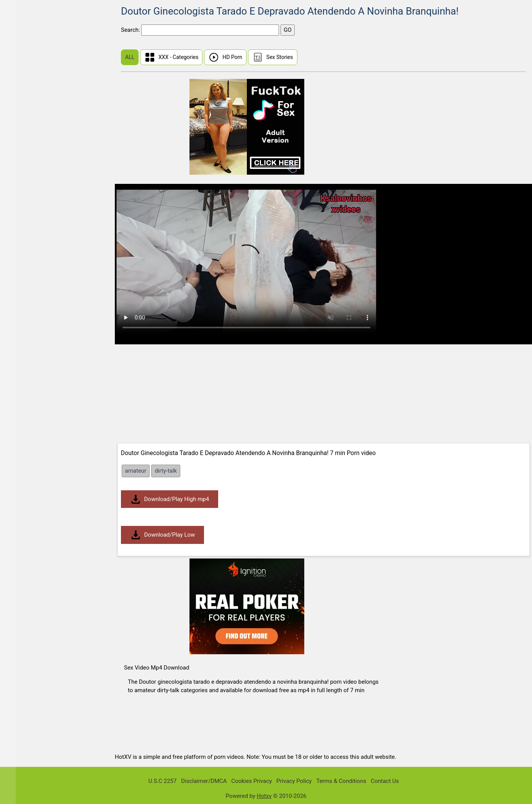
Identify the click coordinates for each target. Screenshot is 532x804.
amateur (136, 471)
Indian (21, 199)
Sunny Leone (29, 36)
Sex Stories (273, 57)
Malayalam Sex (33, 213)
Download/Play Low (163, 535)
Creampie (25, 449)
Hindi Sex (25, 81)
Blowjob (23, 390)
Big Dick (24, 331)
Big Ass (23, 317)
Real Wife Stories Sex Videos (50, 95)
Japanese (26, 184)
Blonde (22, 376)
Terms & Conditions (341, 781)
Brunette (24, 420)
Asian (20, 272)
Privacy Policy (294, 781)
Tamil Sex (26, 228)
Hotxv (264, 796)
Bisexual (24, 361)
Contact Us (385, 781)
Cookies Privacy (251, 781)
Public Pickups (32, 125)
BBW (19, 287)
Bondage (24, 405)
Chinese (24, 66)
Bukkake (24, 435)
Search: (131, 30)
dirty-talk (166, 471)
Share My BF (29, 140)
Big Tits (23, 346)
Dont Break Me (32, 154)
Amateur (24, 243)
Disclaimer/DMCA (204, 781)
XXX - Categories (171, 57)
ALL (130, 57)
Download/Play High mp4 (170, 499)
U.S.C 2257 (163, 781)
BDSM (21, 302)
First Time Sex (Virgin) (42, 51)
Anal (19, 258)
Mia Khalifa (28, 169)
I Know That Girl (33, 110)
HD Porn (225, 57)
